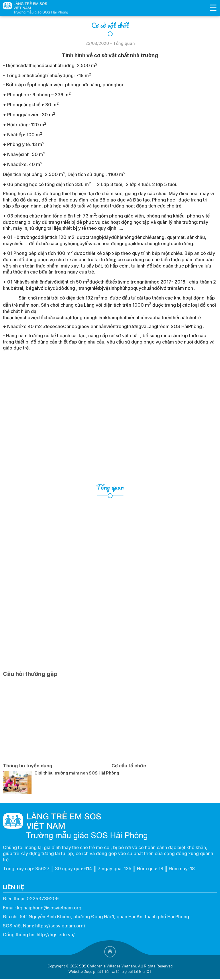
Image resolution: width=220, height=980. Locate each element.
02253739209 (43, 899)
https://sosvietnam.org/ (60, 926)
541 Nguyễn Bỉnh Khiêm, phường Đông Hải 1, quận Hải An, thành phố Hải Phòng (104, 917)
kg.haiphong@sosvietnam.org (49, 908)
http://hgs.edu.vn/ (56, 935)
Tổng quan (110, 487)
